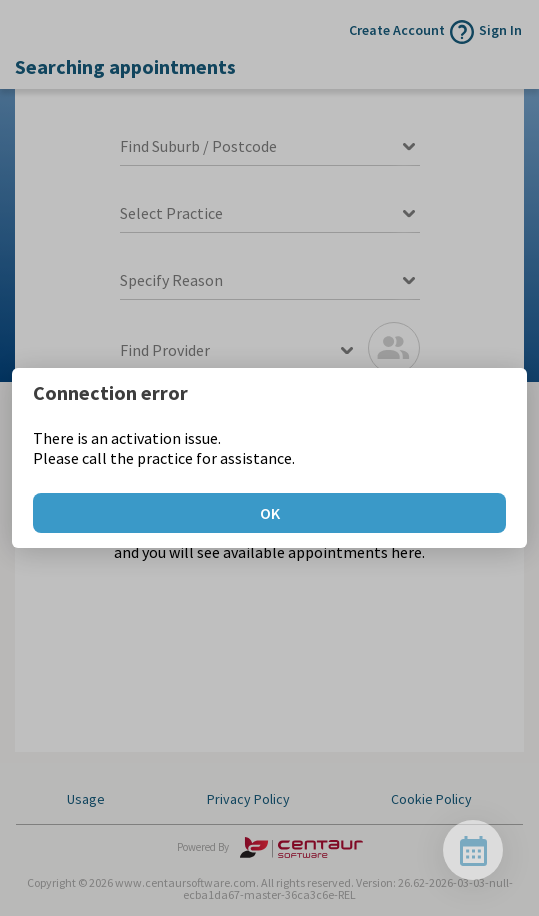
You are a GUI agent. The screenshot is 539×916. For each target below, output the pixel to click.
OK (270, 513)
